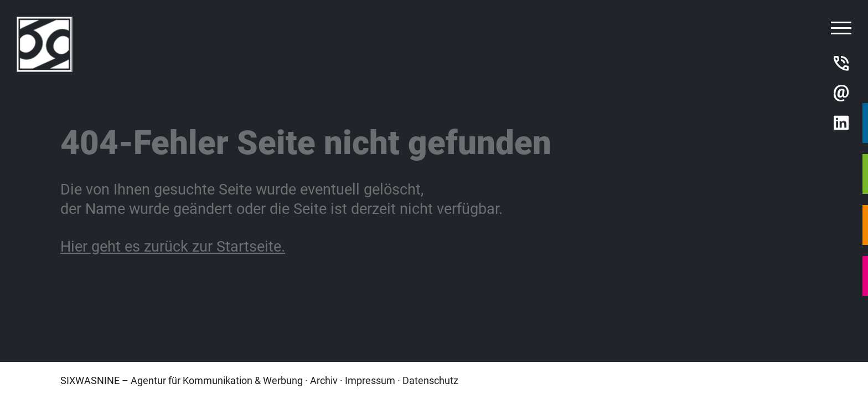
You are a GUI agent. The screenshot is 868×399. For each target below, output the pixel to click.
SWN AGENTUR (865, 123)
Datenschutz (430, 380)
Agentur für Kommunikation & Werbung (217, 380)
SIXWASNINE (90, 380)
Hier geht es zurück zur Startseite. (173, 245)
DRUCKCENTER (865, 276)
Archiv (324, 380)
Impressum (370, 380)
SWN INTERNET (865, 174)
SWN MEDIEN (865, 225)
